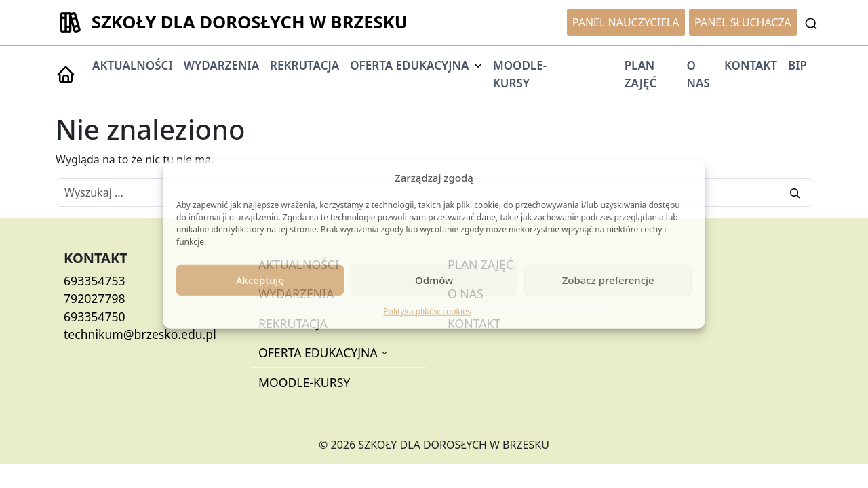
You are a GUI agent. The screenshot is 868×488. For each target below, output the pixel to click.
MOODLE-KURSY (520, 74)
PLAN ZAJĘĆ (641, 74)
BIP (797, 65)
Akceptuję (260, 280)
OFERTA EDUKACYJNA (319, 352)
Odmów (434, 280)
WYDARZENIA (221, 65)
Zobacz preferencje (608, 280)
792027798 (95, 298)
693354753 (95, 281)
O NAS (698, 74)
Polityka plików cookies (427, 311)
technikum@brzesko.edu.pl (140, 334)
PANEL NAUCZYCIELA (626, 22)
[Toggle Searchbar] (811, 22)
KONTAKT (751, 65)
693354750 (95, 317)
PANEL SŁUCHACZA (743, 22)
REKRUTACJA (304, 65)
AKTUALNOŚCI (133, 65)
